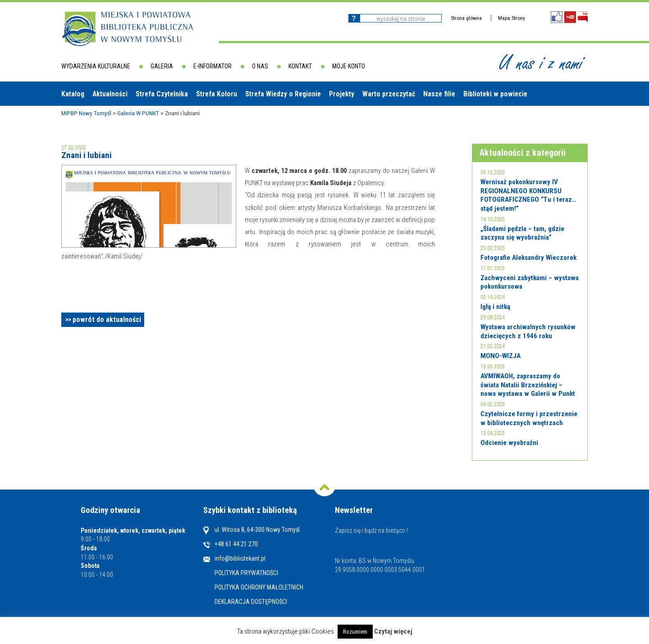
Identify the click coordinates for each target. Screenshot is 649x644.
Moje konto (349, 66)
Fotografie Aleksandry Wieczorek (528, 258)
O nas (260, 66)
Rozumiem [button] (355, 632)
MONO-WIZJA (500, 356)
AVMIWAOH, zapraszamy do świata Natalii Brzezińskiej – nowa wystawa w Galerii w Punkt (528, 385)
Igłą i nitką (495, 307)
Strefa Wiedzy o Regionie (283, 94)
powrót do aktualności (107, 320)
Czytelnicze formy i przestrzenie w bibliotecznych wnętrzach (529, 418)
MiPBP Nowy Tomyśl (86, 113)
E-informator (213, 66)
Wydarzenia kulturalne (96, 66)
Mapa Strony (512, 18)
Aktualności (110, 94)
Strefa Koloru (217, 94)
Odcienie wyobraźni (509, 443)
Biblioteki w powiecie (495, 94)
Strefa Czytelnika (162, 94)
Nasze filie (439, 94)
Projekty (342, 94)
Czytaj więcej (393, 631)
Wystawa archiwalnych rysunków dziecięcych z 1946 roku (528, 331)
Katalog (73, 94)
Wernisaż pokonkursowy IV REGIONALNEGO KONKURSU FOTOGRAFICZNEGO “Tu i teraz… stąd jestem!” (528, 195)
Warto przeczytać (389, 94)
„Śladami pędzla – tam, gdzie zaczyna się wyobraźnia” (522, 233)
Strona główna (466, 18)
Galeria (162, 66)
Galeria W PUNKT (138, 113)
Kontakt (300, 66)
